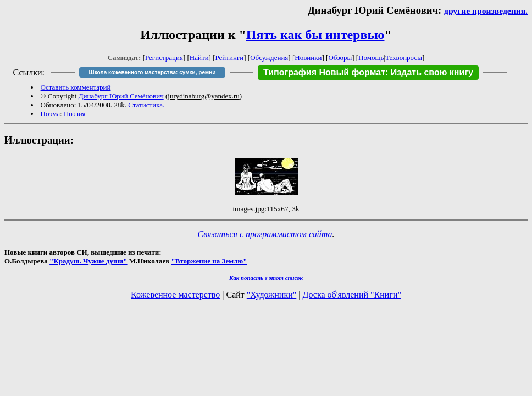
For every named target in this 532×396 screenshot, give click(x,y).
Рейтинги (230, 57)
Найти (199, 57)
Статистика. (146, 105)
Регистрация (164, 57)
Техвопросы (404, 57)
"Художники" (271, 295)
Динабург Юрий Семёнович (121, 96)
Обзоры (340, 57)
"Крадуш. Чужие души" (88, 261)
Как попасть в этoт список (266, 278)
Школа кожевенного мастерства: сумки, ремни (153, 72)
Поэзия (75, 114)
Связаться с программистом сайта (265, 234)
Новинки (308, 57)
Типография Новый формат (324, 72)
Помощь (371, 57)
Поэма (50, 114)
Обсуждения (269, 57)
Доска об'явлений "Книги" (352, 295)
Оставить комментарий (76, 87)
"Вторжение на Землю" (209, 261)
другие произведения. (486, 11)
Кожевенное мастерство (175, 295)
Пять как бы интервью (315, 35)
